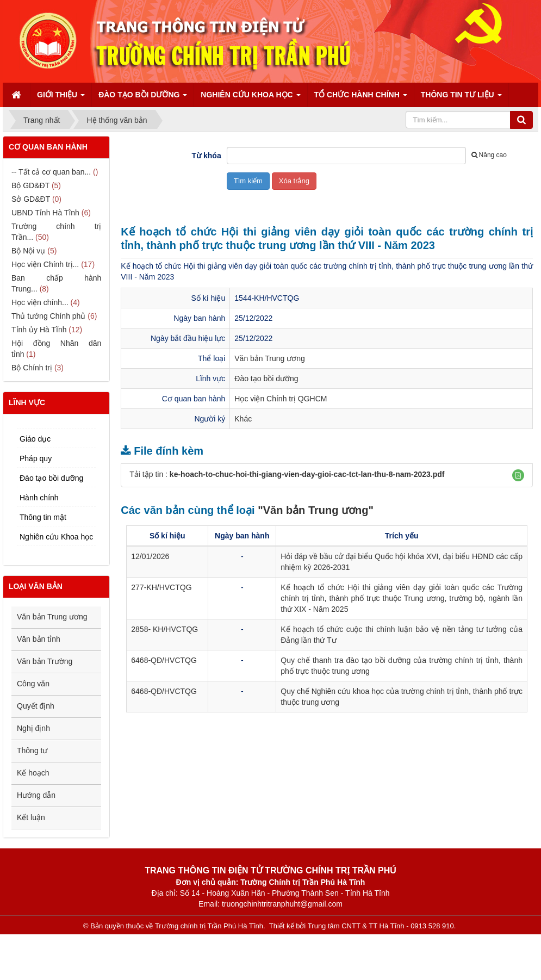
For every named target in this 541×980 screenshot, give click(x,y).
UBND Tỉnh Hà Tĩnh (45, 213)
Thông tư (32, 750)
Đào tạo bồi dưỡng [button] (143, 98)
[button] (518, 475)
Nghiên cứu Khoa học (56, 537)
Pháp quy (36, 458)
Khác (243, 419)
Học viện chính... (40, 302)
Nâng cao (489, 155)
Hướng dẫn (36, 795)
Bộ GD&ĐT (30, 185)
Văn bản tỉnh (39, 639)
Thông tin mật (43, 517)
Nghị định (33, 728)
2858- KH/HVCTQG (164, 629)
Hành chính (39, 498)
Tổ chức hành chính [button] (361, 98)
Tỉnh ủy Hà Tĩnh (39, 330)
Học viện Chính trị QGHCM (281, 399)
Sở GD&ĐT (31, 199)
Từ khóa (207, 156)
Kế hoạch (33, 773)
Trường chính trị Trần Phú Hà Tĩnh (209, 926)
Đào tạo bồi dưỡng (266, 379)
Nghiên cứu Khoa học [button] (250, 98)
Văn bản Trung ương (270, 358)
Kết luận (31, 817)
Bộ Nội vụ (28, 251)
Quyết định (36, 706)
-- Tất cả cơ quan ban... (51, 172)
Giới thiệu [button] (61, 98)
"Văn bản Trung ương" (316, 510)
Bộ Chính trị (32, 368)
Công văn (33, 684)
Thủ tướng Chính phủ (48, 316)
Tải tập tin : (287, 474)
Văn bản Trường (45, 661)
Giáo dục (35, 439)
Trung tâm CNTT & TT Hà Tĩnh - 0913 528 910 (381, 926)
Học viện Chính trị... (45, 264)
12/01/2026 (150, 556)
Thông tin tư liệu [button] (461, 98)
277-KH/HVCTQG (161, 587)
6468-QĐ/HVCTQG (164, 660)
